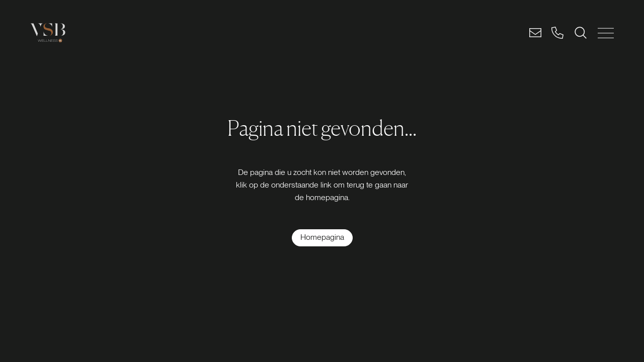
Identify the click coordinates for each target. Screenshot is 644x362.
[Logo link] (48, 33)
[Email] (535, 33)
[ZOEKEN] (581, 33)
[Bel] (557, 33)
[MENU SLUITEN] (606, 33)
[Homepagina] (322, 238)
